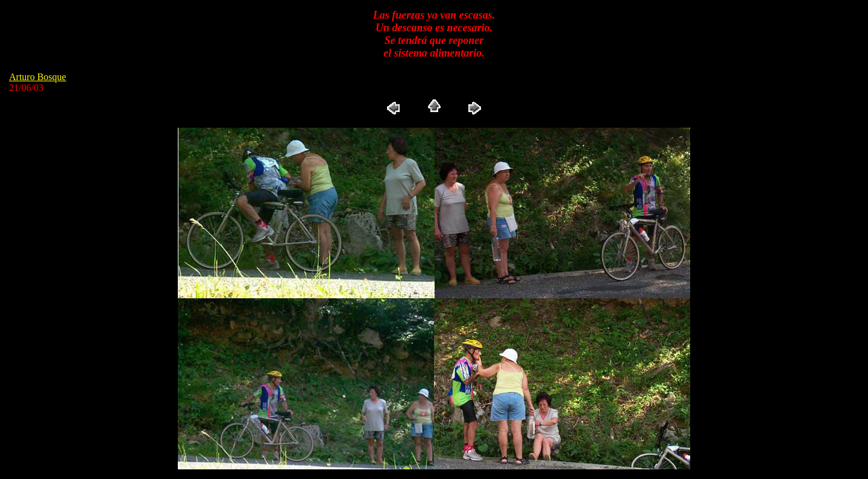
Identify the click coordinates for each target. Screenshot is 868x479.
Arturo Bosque (38, 77)
